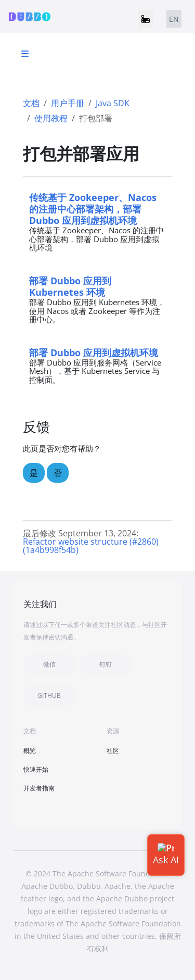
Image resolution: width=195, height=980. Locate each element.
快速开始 (36, 769)
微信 (49, 664)
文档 (31, 103)
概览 (30, 751)
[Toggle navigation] (146, 19)
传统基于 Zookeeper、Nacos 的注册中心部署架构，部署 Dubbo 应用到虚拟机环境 (93, 209)
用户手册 (68, 103)
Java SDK (113, 103)
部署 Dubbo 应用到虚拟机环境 (94, 352)
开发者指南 (39, 788)
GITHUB (49, 695)
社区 (113, 751)
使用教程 (51, 118)
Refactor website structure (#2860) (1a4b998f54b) (91, 546)
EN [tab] (174, 19)
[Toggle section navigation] (25, 54)
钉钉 (106, 664)
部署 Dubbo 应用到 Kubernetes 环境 (70, 286)
